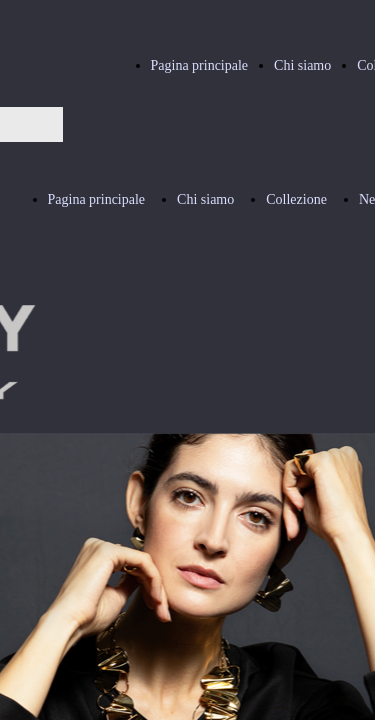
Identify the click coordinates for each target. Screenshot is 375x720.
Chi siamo (302, 65)
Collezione (296, 199)
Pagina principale (200, 65)
